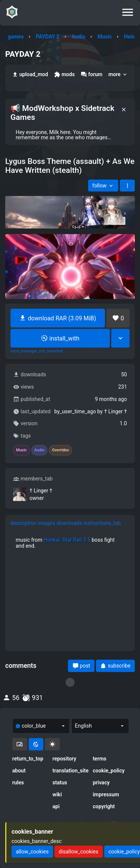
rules (18, 783)
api (56, 806)
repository (65, 759)
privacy (101, 783)
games (16, 37)
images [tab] (47, 523)
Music (105, 37)
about (19, 771)
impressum (106, 794)
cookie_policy (108, 771)
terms (99, 759)
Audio (79, 37)
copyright (104, 806)
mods (64, 74)
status (60, 783)
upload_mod (30, 74)
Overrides (60, 450)
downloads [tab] (69, 523)
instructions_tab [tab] (102, 523)
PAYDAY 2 (48, 37)
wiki (57, 794)
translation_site (70, 771)
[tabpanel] (70, 543)
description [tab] (24, 523)
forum (91, 74)
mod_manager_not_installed (37, 351)
